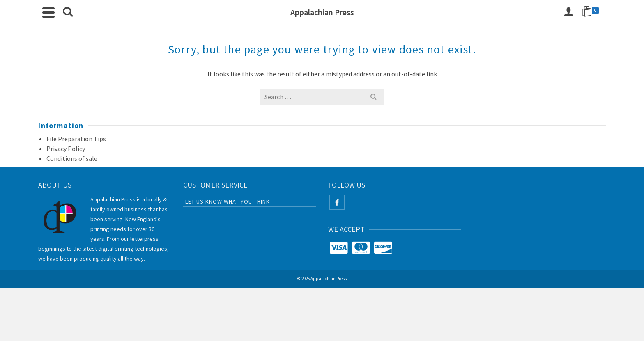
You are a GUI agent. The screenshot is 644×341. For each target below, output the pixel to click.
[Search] (68, 12)
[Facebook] (337, 202)
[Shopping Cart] (592, 12)
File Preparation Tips (76, 139)
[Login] (568, 12)
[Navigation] (48, 12)
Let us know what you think (228, 201)
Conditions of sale (72, 158)
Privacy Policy (66, 149)
